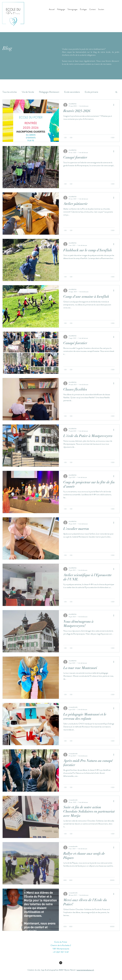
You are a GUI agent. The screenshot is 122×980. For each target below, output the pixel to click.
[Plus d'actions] (115, 105)
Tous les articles (10, 92)
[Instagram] (61, 963)
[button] (116, 92)
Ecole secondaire (72, 92)
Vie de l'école (28, 92)
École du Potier (61, 942)
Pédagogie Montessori (49, 92)
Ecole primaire (91, 92)
